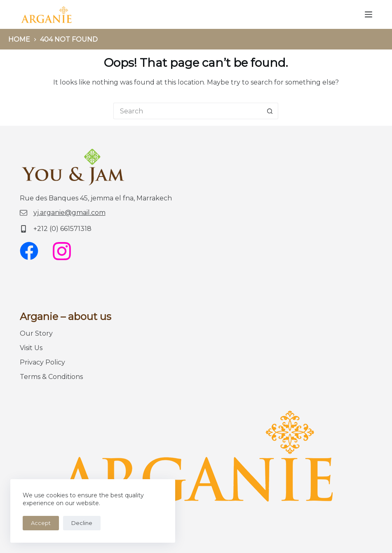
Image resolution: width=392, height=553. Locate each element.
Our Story (36, 333)
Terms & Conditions (51, 377)
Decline (82, 523)
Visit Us (31, 348)
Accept (41, 523)
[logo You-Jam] (46, 14)
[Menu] (369, 14)
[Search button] (270, 111)
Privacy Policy (42, 362)
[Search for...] (188, 111)
